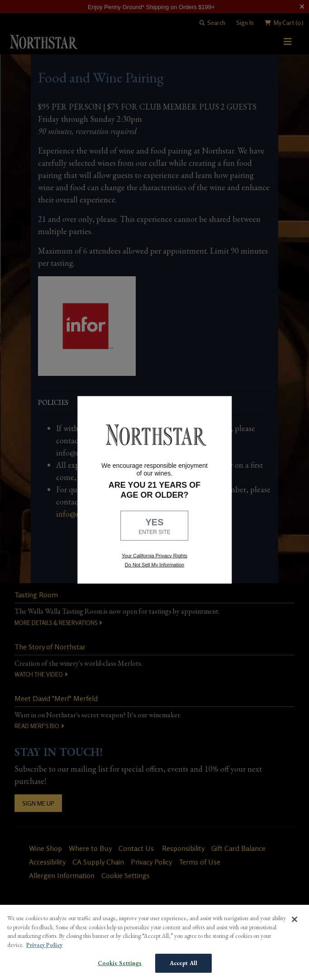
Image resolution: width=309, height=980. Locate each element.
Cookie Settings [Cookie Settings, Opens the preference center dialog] (120, 963)
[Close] (295, 919)
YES (155, 526)
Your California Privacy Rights (154, 556)
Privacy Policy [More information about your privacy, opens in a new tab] (44, 945)
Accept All (183, 963)
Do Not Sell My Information (154, 564)
